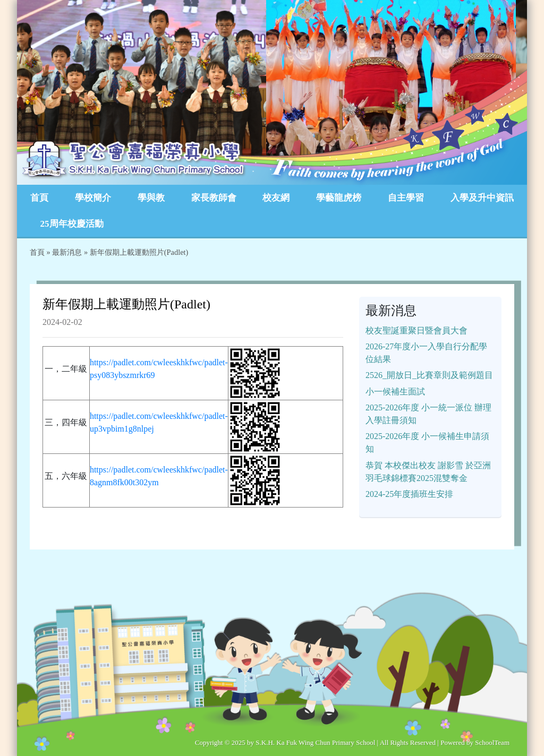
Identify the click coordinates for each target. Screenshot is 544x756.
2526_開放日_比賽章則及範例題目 (429, 375)
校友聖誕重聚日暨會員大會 (416, 330)
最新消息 (67, 252)
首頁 (39, 198)
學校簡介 (93, 198)
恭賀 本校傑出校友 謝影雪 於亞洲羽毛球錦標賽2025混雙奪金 (428, 472)
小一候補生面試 (395, 392)
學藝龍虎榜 (339, 198)
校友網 (276, 198)
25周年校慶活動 (72, 224)
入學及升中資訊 (482, 198)
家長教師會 (214, 198)
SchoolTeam (492, 742)
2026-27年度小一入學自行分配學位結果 (426, 353)
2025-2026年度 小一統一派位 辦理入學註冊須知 (428, 414)
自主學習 (406, 198)
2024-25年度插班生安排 (409, 494)
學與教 (151, 198)
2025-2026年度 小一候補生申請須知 (427, 443)
